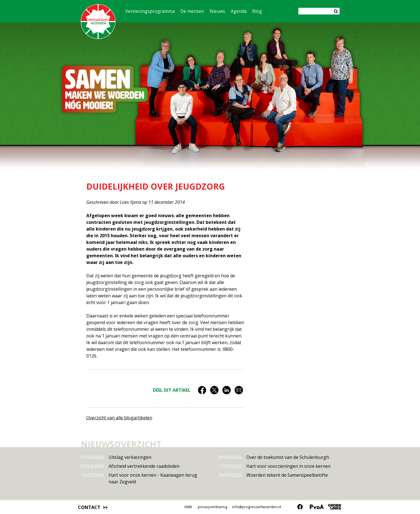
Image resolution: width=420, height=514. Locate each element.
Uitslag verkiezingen (116, 457)
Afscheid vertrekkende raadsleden (130, 466)
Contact (89, 507)
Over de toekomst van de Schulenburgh (274, 457)
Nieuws (217, 11)
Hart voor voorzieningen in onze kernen (275, 466)
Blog (257, 11)
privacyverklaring (213, 507)
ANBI (188, 507)
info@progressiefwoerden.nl (257, 507)
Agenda (239, 11)
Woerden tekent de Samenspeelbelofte (273, 475)
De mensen (192, 11)
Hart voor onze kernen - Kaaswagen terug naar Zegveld (139, 478)
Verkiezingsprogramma (150, 11)
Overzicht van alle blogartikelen (119, 418)
